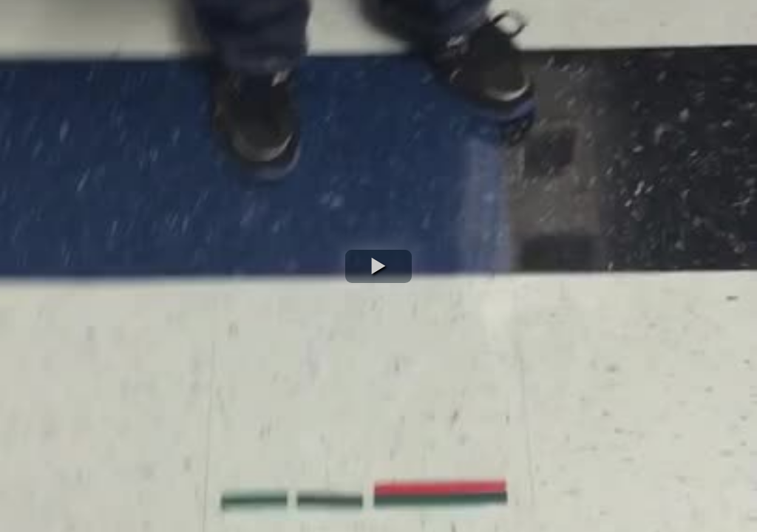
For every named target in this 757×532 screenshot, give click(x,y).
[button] (378, 266)
